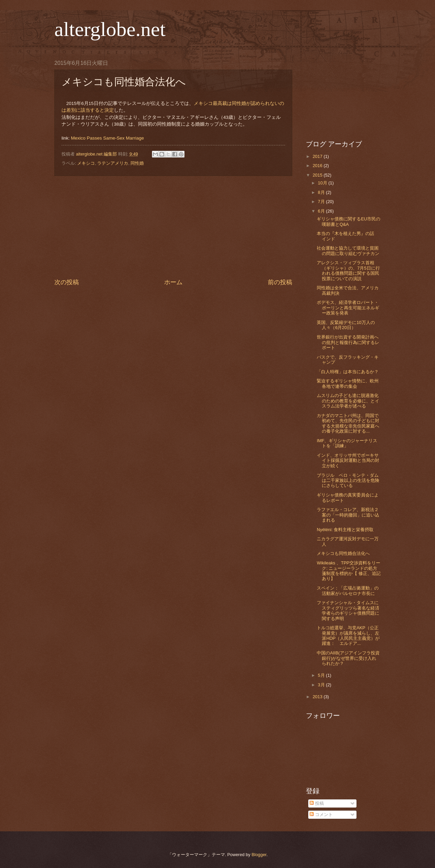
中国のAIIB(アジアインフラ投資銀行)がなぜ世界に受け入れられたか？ (348, 658)
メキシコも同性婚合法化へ (343, 553)
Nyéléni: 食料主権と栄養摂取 (345, 530)
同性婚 (137, 163)
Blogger (259, 855)
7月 (322, 202)
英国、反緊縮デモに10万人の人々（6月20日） (346, 325)
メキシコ (86, 163)
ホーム (173, 282)
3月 (322, 685)
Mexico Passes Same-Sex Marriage (108, 138)
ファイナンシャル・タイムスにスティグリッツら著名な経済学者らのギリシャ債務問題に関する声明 (348, 610)
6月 (322, 211)
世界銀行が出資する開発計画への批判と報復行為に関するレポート (348, 342)
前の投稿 (280, 282)
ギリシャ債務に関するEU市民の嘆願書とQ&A (349, 221)
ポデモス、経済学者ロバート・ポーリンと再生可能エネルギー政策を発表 (348, 308)
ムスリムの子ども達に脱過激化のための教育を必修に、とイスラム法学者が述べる (348, 401)
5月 (322, 675)
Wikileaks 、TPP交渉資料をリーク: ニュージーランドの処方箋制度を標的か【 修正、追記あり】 (349, 571)
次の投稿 (67, 282)
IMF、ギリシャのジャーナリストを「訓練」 (347, 443)
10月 (323, 183)
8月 (322, 192)
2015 (318, 175)
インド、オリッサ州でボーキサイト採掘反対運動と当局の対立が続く (348, 460)
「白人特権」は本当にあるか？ (348, 372)
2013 (318, 697)
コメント (321, 815)
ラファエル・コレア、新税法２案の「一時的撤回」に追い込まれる (348, 515)
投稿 (317, 803)
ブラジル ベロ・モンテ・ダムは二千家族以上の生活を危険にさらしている (348, 481)
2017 (318, 156)
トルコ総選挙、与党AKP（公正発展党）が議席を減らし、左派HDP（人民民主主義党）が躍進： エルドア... (348, 636)
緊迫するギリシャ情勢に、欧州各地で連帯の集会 (348, 383)
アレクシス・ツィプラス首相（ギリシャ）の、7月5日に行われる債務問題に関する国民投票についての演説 (348, 270)
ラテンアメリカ (113, 163)
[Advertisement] (173, 227)
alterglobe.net (110, 29)
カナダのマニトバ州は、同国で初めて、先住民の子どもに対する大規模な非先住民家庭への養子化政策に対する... (348, 423)
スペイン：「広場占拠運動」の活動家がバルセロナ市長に (348, 591)
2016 (318, 166)
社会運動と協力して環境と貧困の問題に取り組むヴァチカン (348, 251)
